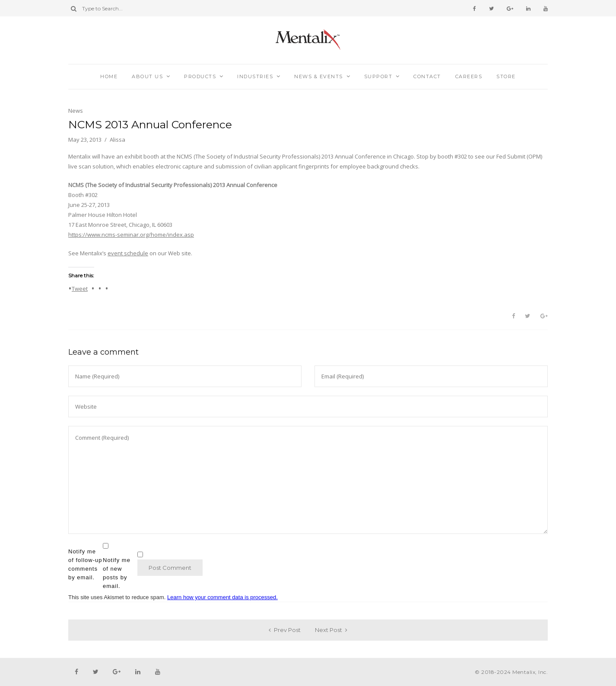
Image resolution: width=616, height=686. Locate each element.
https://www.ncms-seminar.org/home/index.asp (131, 235)
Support (378, 76)
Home (109, 76)
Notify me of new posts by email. (117, 573)
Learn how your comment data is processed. (222, 597)
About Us (147, 76)
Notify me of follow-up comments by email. (85, 564)
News (76, 111)
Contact (427, 76)
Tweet (80, 288)
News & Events (319, 76)
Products (200, 76)
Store (506, 76)
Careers (469, 76)
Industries (255, 76)
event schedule (128, 253)
